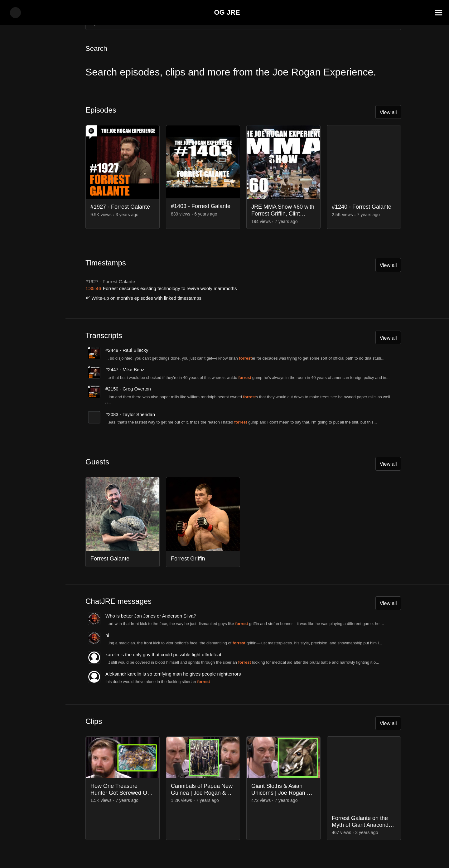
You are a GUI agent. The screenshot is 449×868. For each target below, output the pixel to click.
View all (387, 113)
